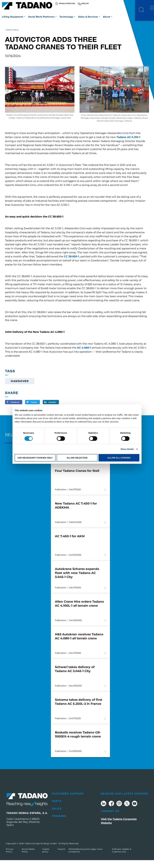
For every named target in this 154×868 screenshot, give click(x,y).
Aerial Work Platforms (41, 17)
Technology (66, 17)
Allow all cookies (119, 458)
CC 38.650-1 (71, 264)
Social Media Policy (28, 858)
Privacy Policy (10, 858)
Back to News (13, 38)
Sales (57, 816)
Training (59, 824)
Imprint (61, 857)
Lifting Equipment (13, 17)
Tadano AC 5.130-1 (128, 145)
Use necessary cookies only (35, 458)
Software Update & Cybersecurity (122, 858)
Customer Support (68, 801)
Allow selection (77, 458)
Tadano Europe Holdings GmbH (41, 851)
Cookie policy (46, 858)
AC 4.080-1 (84, 355)
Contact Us (110, 819)
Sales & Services (88, 17)
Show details (127, 449)
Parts (57, 809)
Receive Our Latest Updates (125, 801)
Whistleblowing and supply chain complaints (85, 858)
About (107, 17)
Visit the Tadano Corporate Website (119, 829)
